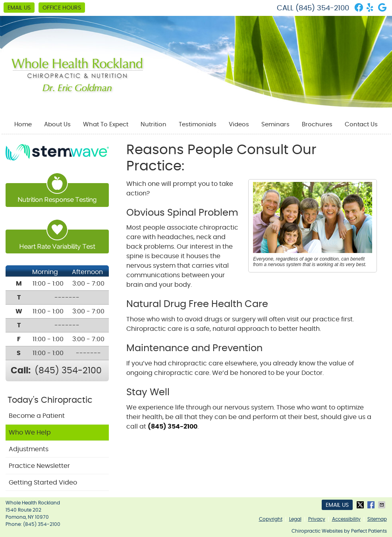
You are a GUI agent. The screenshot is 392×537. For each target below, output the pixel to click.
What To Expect (106, 125)
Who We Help (30, 433)
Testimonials (198, 125)
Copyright (271, 519)
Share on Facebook (372, 505)
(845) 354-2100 (322, 8)
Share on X (361, 505)
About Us (57, 125)
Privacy (317, 519)
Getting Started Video (43, 483)
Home (23, 125)
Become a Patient (37, 416)
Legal (295, 519)
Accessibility (346, 519)
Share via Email (382, 505)
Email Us (19, 8)
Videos (239, 125)
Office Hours (62, 8)
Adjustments (29, 449)
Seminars (275, 125)
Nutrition (154, 125)
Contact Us (361, 125)
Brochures (317, 125)
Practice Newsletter (39, 466)
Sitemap (377, 519)
